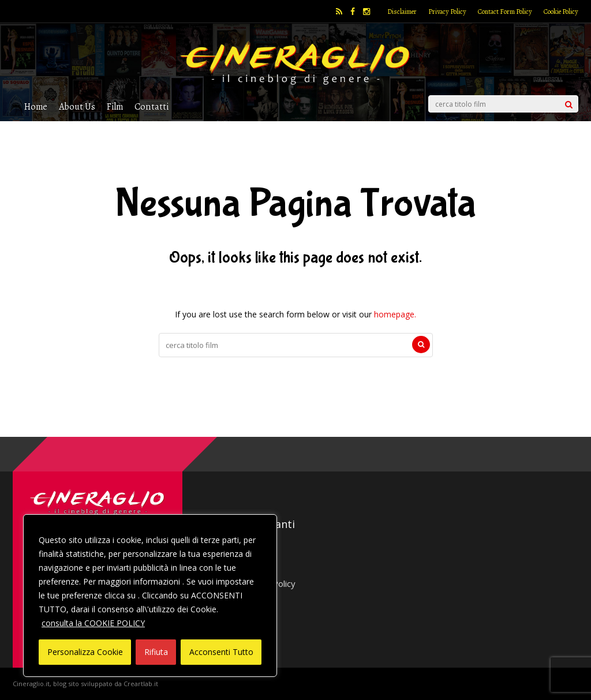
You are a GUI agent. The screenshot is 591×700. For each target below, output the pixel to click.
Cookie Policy (561, 12)
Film (115, 106)
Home (36, 106)
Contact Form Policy (505, 12)
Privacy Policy (447, 12)
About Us (77, 106)
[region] (150, 596)
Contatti (152, 106)
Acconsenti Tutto (221, 652)
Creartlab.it (141, 684)
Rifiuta (156, 652)
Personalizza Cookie (85, 652)
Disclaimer (402, 12)
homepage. (395, 314)
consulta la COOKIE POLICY (93, 623)
